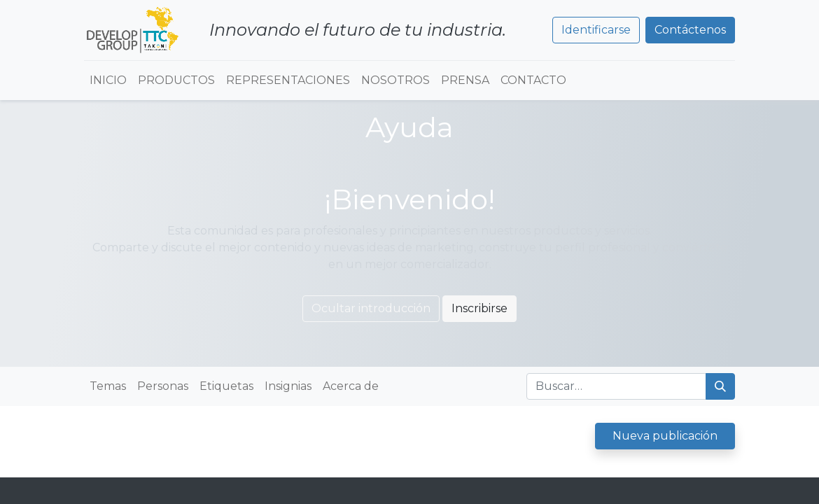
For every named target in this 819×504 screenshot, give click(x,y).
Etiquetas (226, 386)
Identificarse (596, 30)
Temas (108, 386)
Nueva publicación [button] (665, 436)
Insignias (288, 386)
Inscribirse (479, 308)
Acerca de (351, 386)
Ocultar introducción (371, 308)
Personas (163, 386)
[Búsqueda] (720, 386)
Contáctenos (690, 30)
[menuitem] (108, 80)
